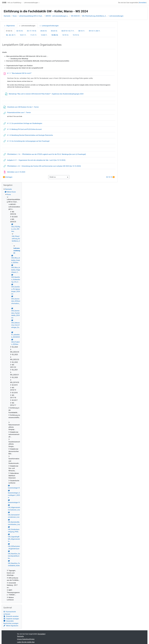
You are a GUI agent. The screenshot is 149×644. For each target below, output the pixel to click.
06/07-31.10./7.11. (68, 31)
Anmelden (142, 3)
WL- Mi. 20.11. (11, 35)
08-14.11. (82, 31)
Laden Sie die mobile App (26, 642)
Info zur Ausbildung (14, 3)
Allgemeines (9, 26)
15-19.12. (76, 35)
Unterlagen (8, 177)
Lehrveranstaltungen (31, 3)
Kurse (15, 16)
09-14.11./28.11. (95, 31)
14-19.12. (65, 35)
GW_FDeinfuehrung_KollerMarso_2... (95, 16)
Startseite (7, 16)
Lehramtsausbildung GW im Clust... (31, 16)
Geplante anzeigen (11, 619)
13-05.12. (55, 35)
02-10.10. (20, 31)
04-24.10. (44, 31)
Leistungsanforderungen (49, 26)
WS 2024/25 (75, 16)
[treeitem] (12, 395)
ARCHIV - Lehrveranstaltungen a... (57, 16)
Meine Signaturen (11, 626)
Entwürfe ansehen (11, 616)
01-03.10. (9, 31)
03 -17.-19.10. (32, 31)
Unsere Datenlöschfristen (26, 639)
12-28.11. (44, 35)
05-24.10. (54, 31)
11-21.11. (34, 35)
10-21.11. (23, 35)
